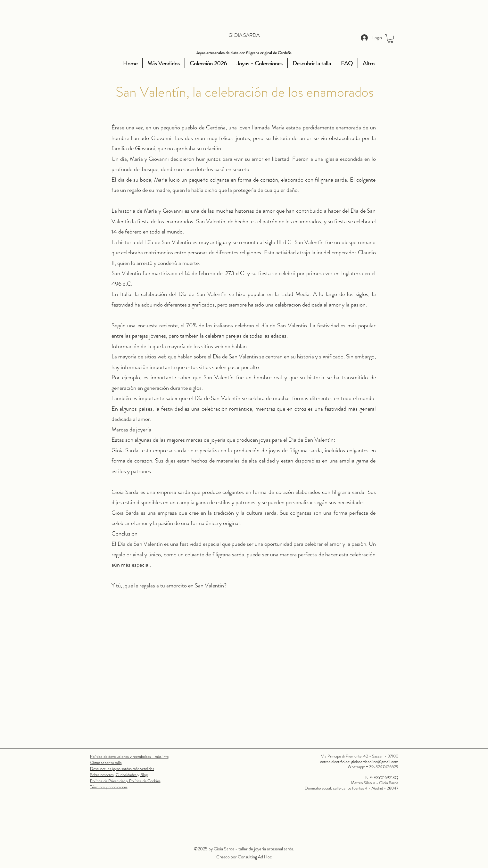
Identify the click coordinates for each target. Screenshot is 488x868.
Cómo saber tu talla (106, 762)
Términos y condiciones (109, 787)
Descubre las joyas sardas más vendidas (122, 769)
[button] (390, 39)
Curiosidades (127, 775)
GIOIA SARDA (244, 35)
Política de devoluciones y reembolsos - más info (129, 756)
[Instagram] (103, 63)
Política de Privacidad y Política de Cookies (125, 781)
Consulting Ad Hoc (255, 857)
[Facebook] (94, 63)
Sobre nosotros (102, 775)
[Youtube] (113, 63)
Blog (144, 775)
